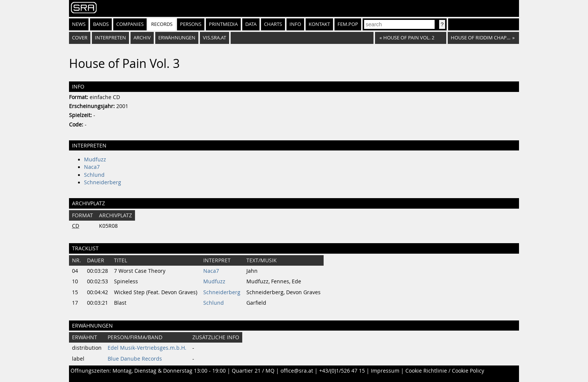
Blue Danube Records (135, 359)
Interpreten (110, 38)
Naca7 (92, 167)
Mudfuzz (95, 159)
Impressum (385, 371)
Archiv (142, 38)
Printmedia (223, 24)
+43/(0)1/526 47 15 (342, 371)
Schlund (94, 175)
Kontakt (319, 24)
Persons (191, 24)
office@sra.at (297, 371)
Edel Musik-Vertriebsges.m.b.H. (147, 348)
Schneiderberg (103, 182)
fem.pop (348, 24)
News (79, 24)
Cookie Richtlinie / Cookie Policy (445, 371)
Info (295, 24)
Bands (101, 24)
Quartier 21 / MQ (253, 371)
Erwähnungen (177, 38)
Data (251, 24)
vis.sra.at (214, 38)
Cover (80, 38)
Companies (130, 24)
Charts (273, 24)
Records (162, 24)
